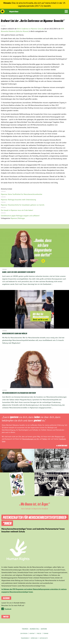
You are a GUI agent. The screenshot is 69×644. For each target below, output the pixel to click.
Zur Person (24, 633)
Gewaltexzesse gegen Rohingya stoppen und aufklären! (20, 216)
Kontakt (32, 633)
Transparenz (25, 638)
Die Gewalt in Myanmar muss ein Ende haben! (17, 210)
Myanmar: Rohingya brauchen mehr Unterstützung (18, 200)
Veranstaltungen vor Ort (31, 439)
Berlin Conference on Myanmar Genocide (30, 29)
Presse (39, 633)
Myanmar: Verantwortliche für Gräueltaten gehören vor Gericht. (23, 205)
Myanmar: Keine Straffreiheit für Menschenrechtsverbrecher (22, 194)
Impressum (34, 638)
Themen (25, 629)
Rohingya (21, 218)
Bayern (44, 629)
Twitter (45, 439)
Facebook (8, 609)
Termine (46, 633)
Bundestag (34, 629)
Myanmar (14, 218)
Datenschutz (44, 638)
